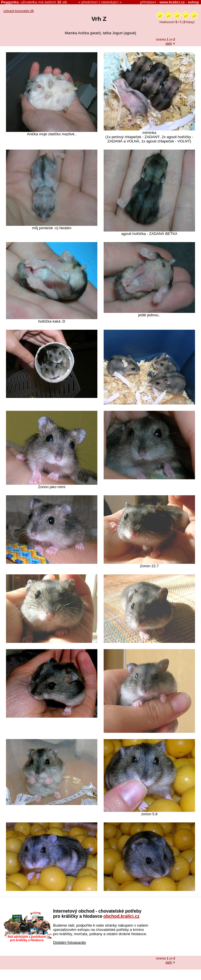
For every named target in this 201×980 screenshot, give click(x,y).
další (169, 43)
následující (110, 2)
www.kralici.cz (172, 2)
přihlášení (148, 2)
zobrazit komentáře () (19, 11)
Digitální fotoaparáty (70, 942)
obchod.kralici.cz (121, 916)
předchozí (90, 2)
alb (62, 2)
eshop (193, 2)
